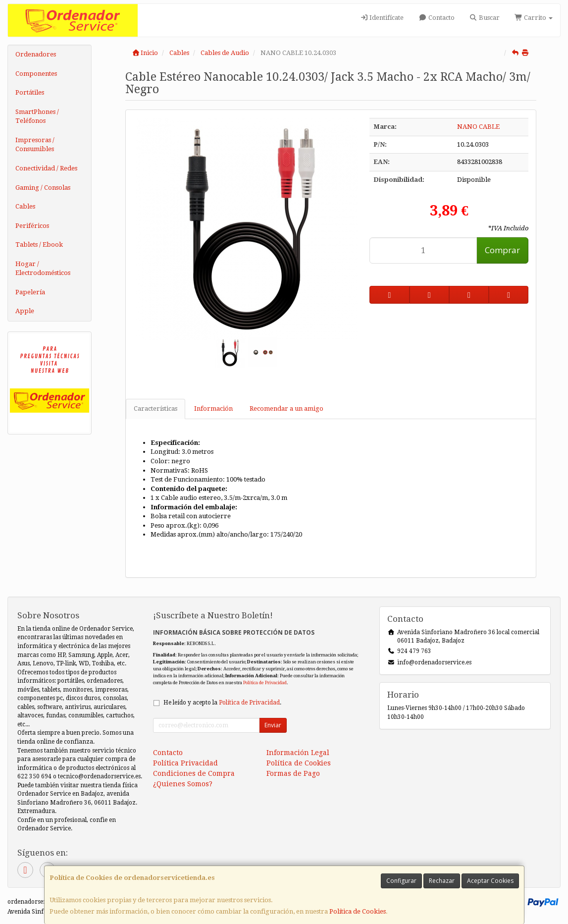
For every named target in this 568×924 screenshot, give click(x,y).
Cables (25, 206)
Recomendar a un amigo (286, 408)
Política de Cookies (358, 911)
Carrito (534, 18)
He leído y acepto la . (222, 703)
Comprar (502, 250)
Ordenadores (36, 54)
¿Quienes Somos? (183, 784)
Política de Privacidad (265, 682)
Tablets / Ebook (39, 245)
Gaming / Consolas (43, 188)
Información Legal (298, 753)
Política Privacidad (185, 763)
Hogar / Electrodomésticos (43, 269)
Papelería (30, 292)
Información (213, 408)
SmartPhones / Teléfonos (37, 116)
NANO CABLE (478, 127)
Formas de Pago (293, 773)
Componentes (36, 74)
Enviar (273, 725)
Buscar (485, 18)
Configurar (401, 881)
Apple (25, 311)
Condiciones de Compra (194, 773)
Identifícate (382, 18)
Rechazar (442, 881)
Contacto (436, 18)
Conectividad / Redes (46, 168)
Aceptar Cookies (490, 881)
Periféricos (32, 226)
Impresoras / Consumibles (35, 145)
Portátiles (30, 92)
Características (155, 408)
